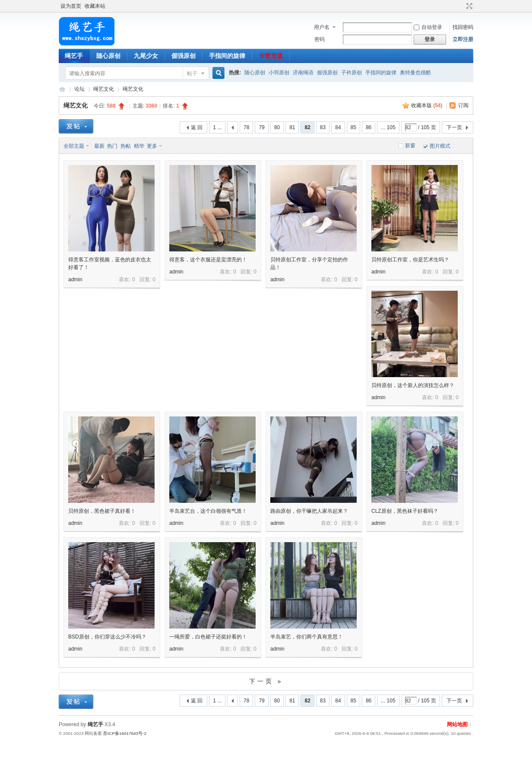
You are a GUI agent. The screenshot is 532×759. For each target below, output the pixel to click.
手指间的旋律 (227, 56)
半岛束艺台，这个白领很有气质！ (208, 511)
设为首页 (71, 6)
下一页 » (266, 681)
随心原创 (108, 56)
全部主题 (74, 146)
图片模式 (440, 146)
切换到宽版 (468, 6)
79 (261, 127)
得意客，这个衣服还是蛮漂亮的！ (208, 260)
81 (292, 127)
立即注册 (463, 39)
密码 (320, 39)
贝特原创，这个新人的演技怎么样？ (413, 385)
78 (246, 127)
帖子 (192, 73)
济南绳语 (303, 73)
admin (75, 279)
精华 (139, 146)
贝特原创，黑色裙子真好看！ (102, 511)
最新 (99, 146)
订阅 (463, 105)
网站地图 (457, 724)
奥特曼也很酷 (415, 73)
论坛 (79, 89)
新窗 (410, 146)
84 (338, 127)
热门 (112, 146)
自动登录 (428, 27)
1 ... (217, 127)
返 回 (197, 127)
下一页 (454, 127)
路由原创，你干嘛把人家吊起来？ (309, 511)
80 (277, 127)
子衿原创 (351, 73)
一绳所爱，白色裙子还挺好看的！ (208, 637)
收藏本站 (95, 6)
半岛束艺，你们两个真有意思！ (307, 637)
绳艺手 (74, 56)
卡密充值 (271, 56)
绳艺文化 (104, 89)
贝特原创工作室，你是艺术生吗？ (410, 260)
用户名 (322, 27)
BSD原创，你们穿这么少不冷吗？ (107, 637)
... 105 (388, 127)
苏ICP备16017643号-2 (125, 733)
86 (369, 127)
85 (353, 127)
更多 (152, 146)
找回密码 (463, 27)
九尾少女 (146, 56)
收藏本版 (427, 105)
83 (323, 127)
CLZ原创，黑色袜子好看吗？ (405, 511)
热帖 (126, 146)
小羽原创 (279, 73)
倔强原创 (184, 56)
